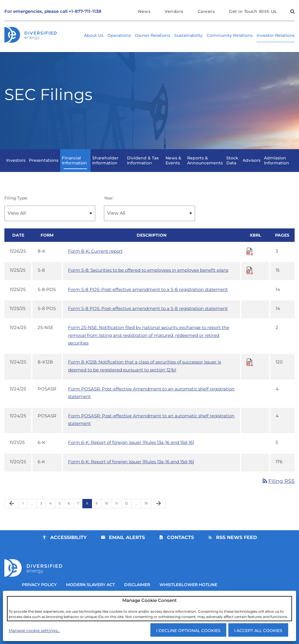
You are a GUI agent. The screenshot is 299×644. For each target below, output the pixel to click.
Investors (16, 166)
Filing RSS (278, 490)
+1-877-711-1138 (85, 12)
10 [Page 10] (108, 513)
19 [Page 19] (148, 513)
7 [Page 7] (80, 513)
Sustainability (188, 35)
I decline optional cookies (188, 630)
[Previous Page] (12, 512)
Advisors (252, 166)
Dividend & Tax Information (143, 165)
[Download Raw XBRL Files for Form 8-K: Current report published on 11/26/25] (250, 257)
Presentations (44, 166)
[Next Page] (159, 512)
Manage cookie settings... (34, 630)
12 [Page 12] (128, 513)
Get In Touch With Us (253, 11)
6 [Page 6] (71, 513)
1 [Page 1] (25, 513)
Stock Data (232, 165)
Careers (206, 11)
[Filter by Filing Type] (50, 219)
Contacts (180, 546)
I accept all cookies (258, 630)
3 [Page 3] (43, 513)
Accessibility (68, 546)
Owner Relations (153, 35)
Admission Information (277, 165)
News (144, 11)
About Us (94, 35)
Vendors (174, 11)
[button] (292, 12)
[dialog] (149, 608)
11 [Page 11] (118, 513)
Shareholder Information (105, 165)
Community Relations (230, 35)
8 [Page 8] (89, 513)
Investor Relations (276, 35)
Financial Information (74, 165)
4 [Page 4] (52, 513)
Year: (109, 203)
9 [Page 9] (98, 513)
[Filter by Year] (149, 219)
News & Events (173, 165)
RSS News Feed (237, 546)
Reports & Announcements (205, 165)
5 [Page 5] (61, 513)
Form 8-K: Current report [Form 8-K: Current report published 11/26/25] (95, 257)
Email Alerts (127, 546)
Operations (119, 35)
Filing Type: (16, 203)
